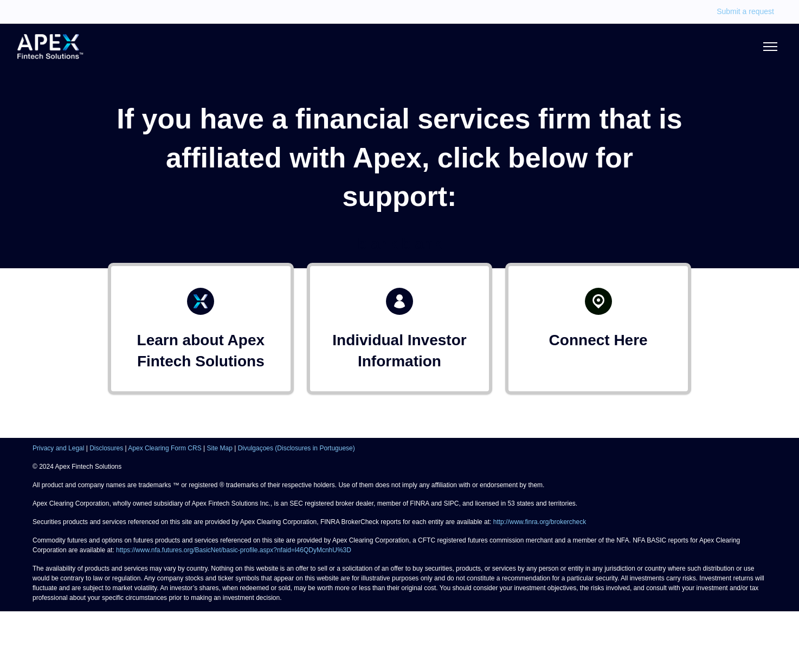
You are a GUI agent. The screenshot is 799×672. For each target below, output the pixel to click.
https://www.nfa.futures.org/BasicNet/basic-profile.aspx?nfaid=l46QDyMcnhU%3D (234, 550)
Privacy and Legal (58, 448)
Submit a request (745, 11)
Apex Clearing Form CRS (165, 448)
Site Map (220, 448)
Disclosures (106, 448)
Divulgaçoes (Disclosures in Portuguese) (297, 448)
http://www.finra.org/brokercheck (540, 522)
